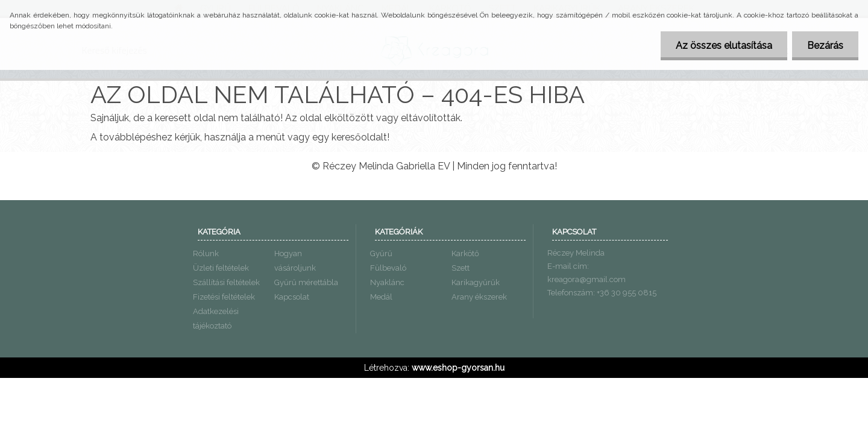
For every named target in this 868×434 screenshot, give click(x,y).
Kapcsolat (292, 297)
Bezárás (825, 46)
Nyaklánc (387, 282)
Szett (461, 268)
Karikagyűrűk (476, 282)
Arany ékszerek (479, 297)
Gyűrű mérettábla (306, 282)
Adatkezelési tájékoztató (216, 319)
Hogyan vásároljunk (295, 261)
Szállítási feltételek (226, 282)
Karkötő (465, 253)
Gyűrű (381, 253)
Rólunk (206, 253)
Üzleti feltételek (221, 268)
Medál (381, 297)
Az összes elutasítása (724, 46)
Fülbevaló (388, 268)
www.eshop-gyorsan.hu (458, 368)
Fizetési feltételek (224, 297)
